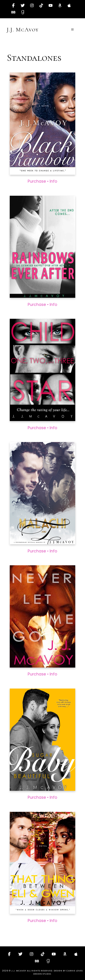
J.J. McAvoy (23, 30)
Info (53, 181)
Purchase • (39, 181)
